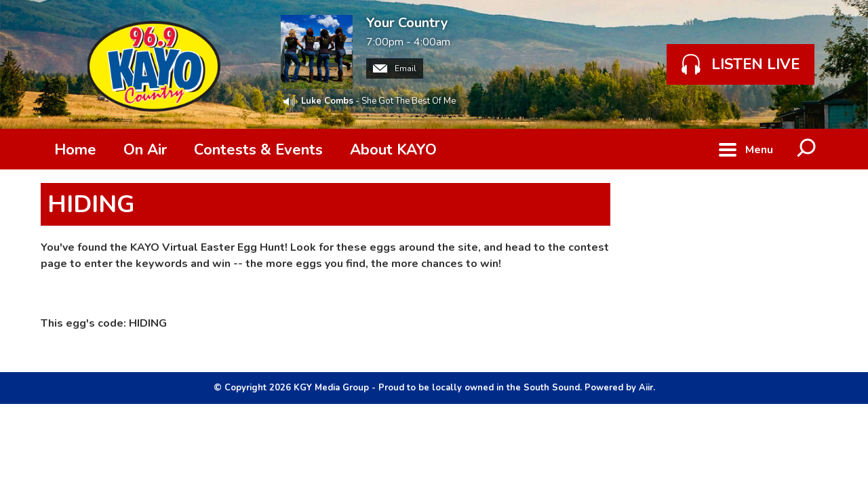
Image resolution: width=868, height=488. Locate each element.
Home (75, 150)
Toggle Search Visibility (807, 149)
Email (395, 68)
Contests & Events (258, 150)
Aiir (646, 388)
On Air (145, 150)
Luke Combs (327, 101)
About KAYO (393, 150)
